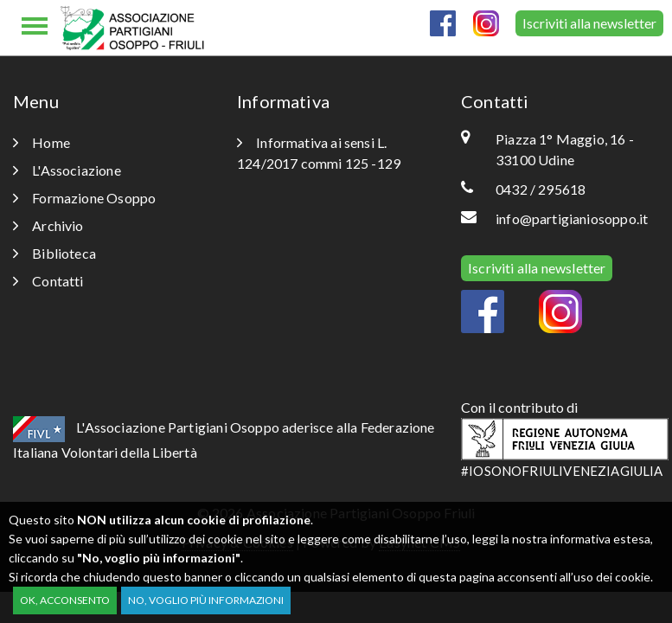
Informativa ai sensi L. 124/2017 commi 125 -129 (319, 153)
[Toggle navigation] (35, 28)
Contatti (48, 281)
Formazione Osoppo (84, 198)
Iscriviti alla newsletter (589, 23)
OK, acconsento (65, 600)
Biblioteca (54, 253)
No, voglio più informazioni (206, 600)
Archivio (48, 225)
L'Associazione (67, 170)
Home (42, 142)
